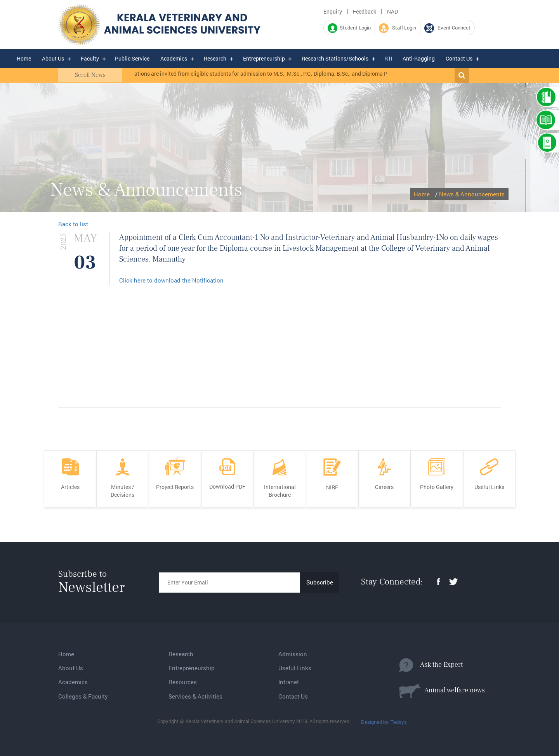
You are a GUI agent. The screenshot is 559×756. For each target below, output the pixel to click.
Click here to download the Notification (171, 280)
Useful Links (295, 668)
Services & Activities (195, 696)
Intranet (289, 682)
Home (24, 58)
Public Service (132, 58)
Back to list (73, 224)
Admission (293, 654)
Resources (183, 682)
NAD (392, 11)
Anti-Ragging (419, 58)
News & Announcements (472, 194)
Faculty (90, 58)
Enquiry (333, 11)
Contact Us (459, 58)
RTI (388, 58)
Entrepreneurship (264, 58)
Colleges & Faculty (83, 696)
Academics (174, 58)
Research (215, 58)
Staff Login (398, 28)
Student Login (349, 28)
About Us (53, 58)
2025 (64, 242)
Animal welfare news (442, 691)
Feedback (365, 11)
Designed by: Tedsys (384, 722)
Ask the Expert (431, 665)
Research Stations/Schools (335, 58)
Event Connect (447, 28)
